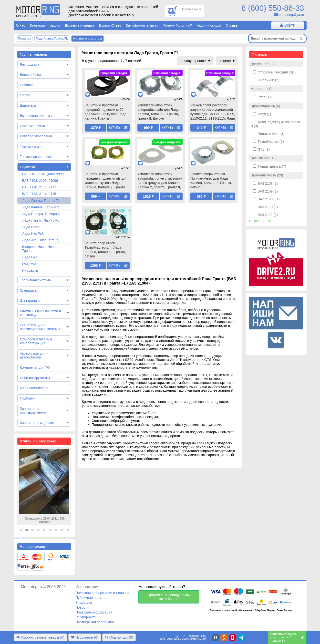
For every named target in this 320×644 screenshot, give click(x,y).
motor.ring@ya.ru (291, 15)
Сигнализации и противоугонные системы (40, 327)
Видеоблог (84, 603)
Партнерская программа (95, 622)
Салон (25, 95)
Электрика (28, 290)
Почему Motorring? (177, 25)
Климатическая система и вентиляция (41, 313)
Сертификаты (86, 617)
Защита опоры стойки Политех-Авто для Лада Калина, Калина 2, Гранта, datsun (211, 181)
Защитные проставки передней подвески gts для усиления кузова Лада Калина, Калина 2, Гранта (106, 181)
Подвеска (28, 167)
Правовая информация (94, 612)
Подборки (28, 398)
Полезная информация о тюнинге (102, 593)
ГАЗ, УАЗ (29, 264)
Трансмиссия (30, 146)
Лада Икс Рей (33, 234)
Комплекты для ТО (35, 368)
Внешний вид (31, 75)
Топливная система (36, 280)
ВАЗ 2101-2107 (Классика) (43, 174)
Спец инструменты (35, 378)
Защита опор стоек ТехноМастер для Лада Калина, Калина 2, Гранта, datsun (105, 250)
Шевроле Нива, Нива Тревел (39, 249)
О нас (21, 25)
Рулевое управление (36, 136)
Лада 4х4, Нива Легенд (41, 240)
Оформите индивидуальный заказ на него (169, 597)
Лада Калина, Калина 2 (41, 207)
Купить (115, 128)
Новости (82, 607)
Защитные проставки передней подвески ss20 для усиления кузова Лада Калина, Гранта (106, 112)
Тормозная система (36, 157)
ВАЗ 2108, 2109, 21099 (40, 181)
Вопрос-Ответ (110, 25)
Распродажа (30, 64)
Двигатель (28, 105)
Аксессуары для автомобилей (33, 355)
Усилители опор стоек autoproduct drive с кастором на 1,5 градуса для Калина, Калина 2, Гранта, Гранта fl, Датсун (160, 181)
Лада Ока (30, 257)
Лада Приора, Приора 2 (41, 214)
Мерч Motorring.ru (34, 388)
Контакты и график (45, 25)
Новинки (27, 85)
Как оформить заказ (142, 25)
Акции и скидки (209, 25)
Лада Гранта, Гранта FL (41, 201)
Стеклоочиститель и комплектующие (36, 341)
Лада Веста (31, 227)
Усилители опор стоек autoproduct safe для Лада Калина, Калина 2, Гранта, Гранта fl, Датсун (158, 112)
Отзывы (232, 25)
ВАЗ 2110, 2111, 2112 (39, 187)
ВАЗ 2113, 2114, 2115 (39, 194)
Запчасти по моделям (37, 423)
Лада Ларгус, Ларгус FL (41, 220)
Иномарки (30, 270)
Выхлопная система (36, 116)
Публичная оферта (91, 598)
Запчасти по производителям (33, 410)
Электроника (30, 301)
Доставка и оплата (79, 25)
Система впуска (33, 126)
